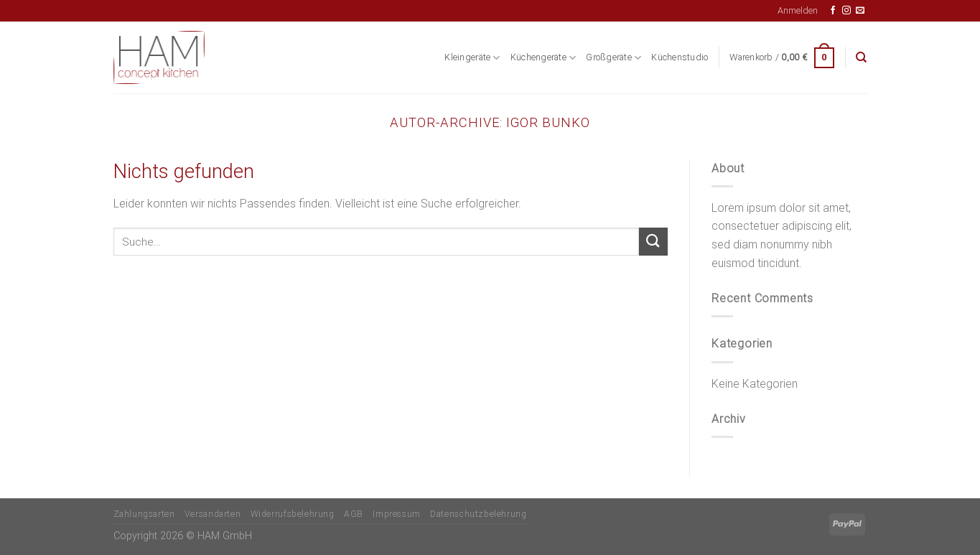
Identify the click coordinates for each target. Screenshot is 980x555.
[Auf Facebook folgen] (833, 11)
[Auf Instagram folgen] (846, 11)
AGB (354, 514)
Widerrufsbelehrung (293, 514)
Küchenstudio (680, 57)
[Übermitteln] (653, 242)
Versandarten (213, 514)
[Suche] (861, 57)
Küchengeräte (543, 58)
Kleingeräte (472, 58)
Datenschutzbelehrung (478, 514)
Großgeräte (613, 58)
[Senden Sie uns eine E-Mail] (860, 11)
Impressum (397, 514)
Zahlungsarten (144, 514)
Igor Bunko (548, 122)
